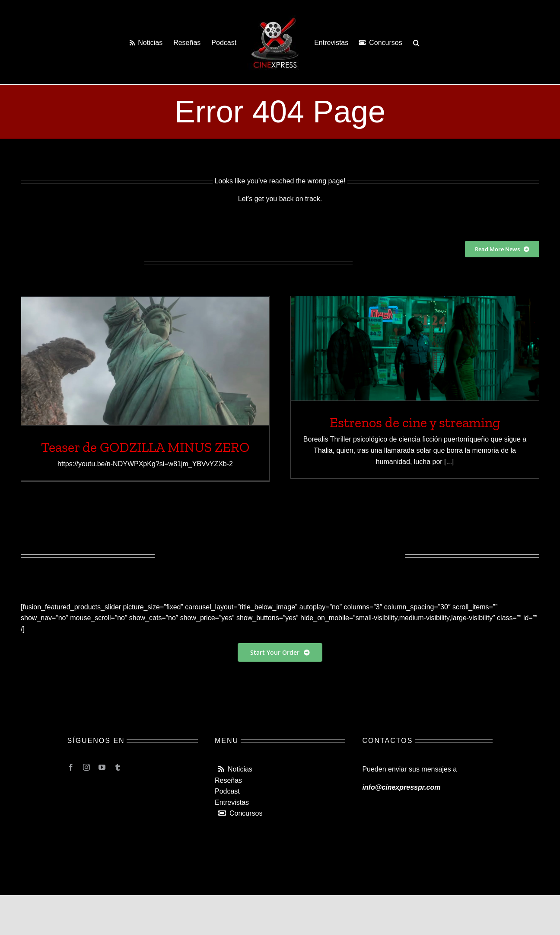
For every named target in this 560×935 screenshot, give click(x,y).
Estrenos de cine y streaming (415, 423)
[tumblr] (118, 767)
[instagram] (86, 767)
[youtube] (102, 767)
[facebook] (71, 767)
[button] (416, 42)
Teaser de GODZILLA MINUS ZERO (145, 447)
